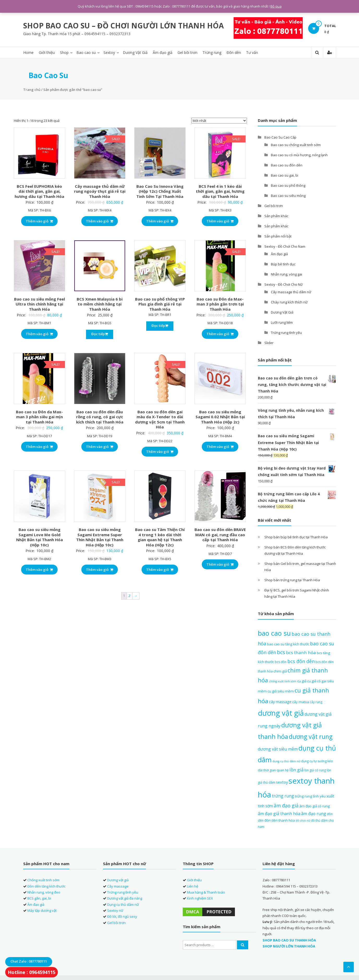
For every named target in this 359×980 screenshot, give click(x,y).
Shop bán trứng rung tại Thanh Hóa (292, 579)
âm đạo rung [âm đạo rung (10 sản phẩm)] (314, 813)
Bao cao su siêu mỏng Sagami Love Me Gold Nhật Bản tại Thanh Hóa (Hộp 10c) (39, 537)
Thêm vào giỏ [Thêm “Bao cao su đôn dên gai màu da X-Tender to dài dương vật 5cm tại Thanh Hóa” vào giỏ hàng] (160, 451)
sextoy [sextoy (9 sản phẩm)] (282, 782)
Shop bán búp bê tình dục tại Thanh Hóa (296, 536)
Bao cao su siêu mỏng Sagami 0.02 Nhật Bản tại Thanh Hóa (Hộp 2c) (220, 416)
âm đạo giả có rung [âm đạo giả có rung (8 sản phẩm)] (315, 806)
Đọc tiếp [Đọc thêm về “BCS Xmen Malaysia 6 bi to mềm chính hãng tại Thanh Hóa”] (100, 333)
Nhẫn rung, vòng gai (287, 273)
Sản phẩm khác (276, 215)
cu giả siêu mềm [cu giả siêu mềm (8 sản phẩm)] (281, 691)
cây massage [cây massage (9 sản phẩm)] (280, 701)
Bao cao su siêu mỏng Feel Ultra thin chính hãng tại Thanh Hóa (39, 303)
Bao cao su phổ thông (288, 185)
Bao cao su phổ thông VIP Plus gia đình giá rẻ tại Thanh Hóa (160, 303)
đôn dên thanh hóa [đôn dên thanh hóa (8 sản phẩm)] (280, 820)
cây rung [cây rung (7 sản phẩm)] (316, 701)
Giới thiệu (47, 52)
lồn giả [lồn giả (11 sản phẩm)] (296, 769)
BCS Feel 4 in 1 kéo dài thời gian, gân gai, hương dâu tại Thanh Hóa (220, 191)
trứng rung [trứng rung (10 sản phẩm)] (283, 795)
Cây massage (118, 885)
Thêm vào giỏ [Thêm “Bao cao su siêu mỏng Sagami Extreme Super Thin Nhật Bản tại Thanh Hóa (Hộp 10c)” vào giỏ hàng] (100, 569)
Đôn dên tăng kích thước (46, 885)
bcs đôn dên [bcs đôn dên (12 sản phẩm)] (301, 660)
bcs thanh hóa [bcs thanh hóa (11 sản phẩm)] (301, 652)
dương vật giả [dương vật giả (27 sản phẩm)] (281, 712)
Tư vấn (252, 52)
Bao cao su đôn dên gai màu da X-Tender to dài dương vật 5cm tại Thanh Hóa (160, 419)
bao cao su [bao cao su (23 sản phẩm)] (274, 633)
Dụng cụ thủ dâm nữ (123, 904)
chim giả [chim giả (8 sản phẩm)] (280, 671)
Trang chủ (32, 89)
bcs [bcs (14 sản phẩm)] (281, 652)
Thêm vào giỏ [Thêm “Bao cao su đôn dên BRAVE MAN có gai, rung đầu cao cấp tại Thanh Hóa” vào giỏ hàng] (220, 564)
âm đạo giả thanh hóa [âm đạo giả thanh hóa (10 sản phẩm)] (279, 813)
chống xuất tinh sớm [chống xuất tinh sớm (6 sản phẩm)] (283, 681)
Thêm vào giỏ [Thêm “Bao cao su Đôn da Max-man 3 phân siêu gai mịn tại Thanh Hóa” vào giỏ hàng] (39, 446)
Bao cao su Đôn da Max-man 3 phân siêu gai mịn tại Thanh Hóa (39, 416)
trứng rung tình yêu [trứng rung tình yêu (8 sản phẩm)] (310, 795)
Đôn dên (234, 52)
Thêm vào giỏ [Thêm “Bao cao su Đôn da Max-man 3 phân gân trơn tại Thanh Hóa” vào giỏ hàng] (220, 333)
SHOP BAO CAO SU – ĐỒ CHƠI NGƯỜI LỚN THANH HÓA (123, 25)
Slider (269, 342)
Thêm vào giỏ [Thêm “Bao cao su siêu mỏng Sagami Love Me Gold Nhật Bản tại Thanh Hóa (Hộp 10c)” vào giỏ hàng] (39, 569)
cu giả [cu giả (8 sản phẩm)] (302, 681)
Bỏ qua (276, 6)
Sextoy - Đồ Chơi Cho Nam (285, 246)
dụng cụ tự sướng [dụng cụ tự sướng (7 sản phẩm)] (314, 761)
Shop (64, 52)
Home (28, 52)
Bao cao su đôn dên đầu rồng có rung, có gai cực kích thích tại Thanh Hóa (100, 416)
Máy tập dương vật (42, 910)
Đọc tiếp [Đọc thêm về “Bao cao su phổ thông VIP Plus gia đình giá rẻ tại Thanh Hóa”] (160, 325)
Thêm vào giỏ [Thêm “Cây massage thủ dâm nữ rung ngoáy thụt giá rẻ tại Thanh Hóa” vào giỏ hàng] (100, 220)
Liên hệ (193, 885)
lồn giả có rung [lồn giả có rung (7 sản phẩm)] (315, 770)
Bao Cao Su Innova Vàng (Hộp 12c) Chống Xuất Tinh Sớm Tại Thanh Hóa (160, 191)
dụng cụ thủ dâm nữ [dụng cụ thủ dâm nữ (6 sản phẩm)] (286, 761)
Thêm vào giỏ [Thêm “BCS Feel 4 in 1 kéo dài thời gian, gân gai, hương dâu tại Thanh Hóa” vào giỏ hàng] (220, 220)
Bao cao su (86, 52)
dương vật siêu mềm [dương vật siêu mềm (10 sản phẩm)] (278, 748)
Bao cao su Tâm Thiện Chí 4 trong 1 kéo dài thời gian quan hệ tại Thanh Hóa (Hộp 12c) (160, 537)
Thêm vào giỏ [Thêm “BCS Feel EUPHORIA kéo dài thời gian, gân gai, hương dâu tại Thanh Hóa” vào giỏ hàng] (39, 220)
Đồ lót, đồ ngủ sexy (122, 916)
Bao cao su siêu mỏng (288, 195)
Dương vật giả (118, 879)
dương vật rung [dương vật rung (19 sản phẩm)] (311, 736)
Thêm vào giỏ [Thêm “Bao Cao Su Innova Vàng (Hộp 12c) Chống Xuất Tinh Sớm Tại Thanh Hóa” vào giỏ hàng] (160, 220)
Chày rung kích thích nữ (289, 301)
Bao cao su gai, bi (285, 174)
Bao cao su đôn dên (287, 164)
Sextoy (109, 52)
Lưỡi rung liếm (282, 322)
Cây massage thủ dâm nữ (291, 291)
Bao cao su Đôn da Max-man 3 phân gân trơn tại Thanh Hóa (220, 303)
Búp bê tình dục (283, 263)
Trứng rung (212, 52)
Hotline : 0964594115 (32, 972)
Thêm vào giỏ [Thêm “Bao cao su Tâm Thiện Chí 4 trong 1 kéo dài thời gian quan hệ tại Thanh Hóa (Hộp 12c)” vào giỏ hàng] (160, 569)
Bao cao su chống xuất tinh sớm (296, 144)
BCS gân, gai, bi (39, 898)
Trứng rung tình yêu (286, 332)
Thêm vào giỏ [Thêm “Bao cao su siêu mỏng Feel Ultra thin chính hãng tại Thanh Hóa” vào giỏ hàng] (39, 333)
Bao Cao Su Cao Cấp (280, 136)
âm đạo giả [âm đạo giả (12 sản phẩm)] (286, 805)
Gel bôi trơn (187, 52)
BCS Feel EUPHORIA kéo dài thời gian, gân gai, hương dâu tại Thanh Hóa (39, 191)
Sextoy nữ (115, 910)
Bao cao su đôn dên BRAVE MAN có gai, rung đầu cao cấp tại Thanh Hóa (220, 534)
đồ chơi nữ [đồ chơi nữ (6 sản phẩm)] (303, 820)
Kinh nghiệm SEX (200, 898)
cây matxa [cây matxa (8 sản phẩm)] (301, 701)
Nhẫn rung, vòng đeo (44, 892)
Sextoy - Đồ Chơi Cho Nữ (284, 284)
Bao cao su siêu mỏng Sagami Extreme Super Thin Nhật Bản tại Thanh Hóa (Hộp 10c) (100, 537)
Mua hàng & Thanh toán (206, 892)
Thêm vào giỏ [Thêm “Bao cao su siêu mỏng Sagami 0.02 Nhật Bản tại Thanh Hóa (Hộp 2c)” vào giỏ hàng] (220, 446)
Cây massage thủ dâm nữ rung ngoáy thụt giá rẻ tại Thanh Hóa (100, 191)
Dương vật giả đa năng (125, 898)
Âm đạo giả (163, 52)
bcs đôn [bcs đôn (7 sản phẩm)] (281, 661)
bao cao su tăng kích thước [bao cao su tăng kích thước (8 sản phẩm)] (288, 643)
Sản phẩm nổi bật (278, 235)
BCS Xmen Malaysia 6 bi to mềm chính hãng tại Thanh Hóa (100, 303)
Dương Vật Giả (135, 52)
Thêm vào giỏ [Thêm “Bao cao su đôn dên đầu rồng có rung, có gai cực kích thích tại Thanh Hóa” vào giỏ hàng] (100, 446)
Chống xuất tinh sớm (43, 879)
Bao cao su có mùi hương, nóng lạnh (299, 154)
